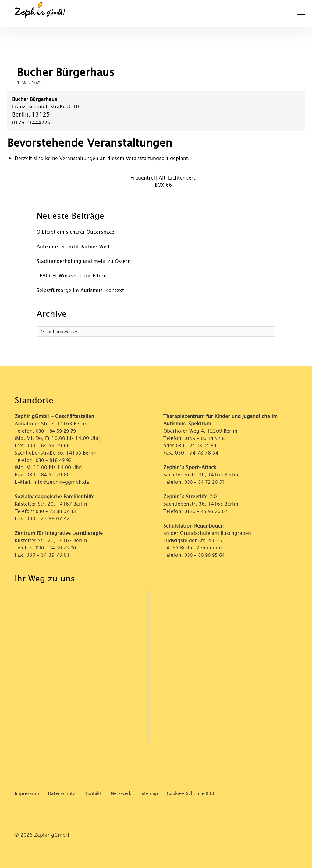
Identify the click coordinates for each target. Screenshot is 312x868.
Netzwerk (127, 793)
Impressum (28, 793)
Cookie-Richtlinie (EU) (201, 793)
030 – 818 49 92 (55, 460)
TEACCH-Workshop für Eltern (72, 276)
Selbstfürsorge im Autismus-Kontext (80, 290)
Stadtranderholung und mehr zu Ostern (84, 261)
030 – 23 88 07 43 (57, 511)
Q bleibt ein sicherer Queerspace (75, 232)
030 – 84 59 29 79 (57, 431)
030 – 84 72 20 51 (206, 482)
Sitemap (156, 793)
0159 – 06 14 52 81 (208, 438)
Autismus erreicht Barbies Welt (73, 247)
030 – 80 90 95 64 (206, 555)
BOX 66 (163, 185)
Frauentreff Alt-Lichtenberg (163, 178)
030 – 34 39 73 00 (57, 548)
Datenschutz (65, 793)
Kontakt (97, 793)
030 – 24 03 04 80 (198, 446)
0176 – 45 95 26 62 (208, 511)
